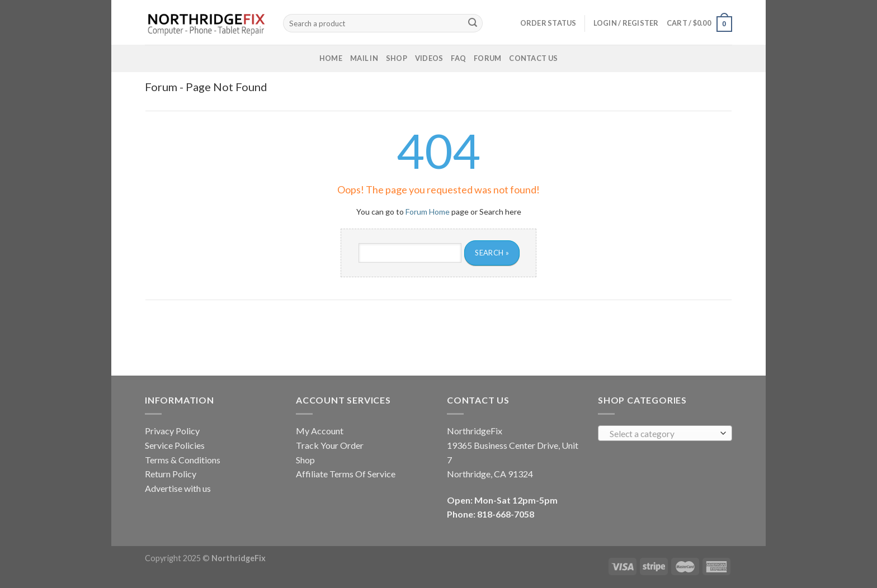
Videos (429, 58)
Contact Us (533, 58)
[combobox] (665, 433)
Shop (397, 58)
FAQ (458, 58)
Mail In (364, 58)
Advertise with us (178, 488)
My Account (320, 431)
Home (331, 58)
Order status (548, 23)
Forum (487, 58)
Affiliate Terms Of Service (346, 474)
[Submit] (473, 23)
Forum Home (428, 212)
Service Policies (175, 445)
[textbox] (663, 434)
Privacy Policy (172, 431)
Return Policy (171, 474)
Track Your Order (330, 445)
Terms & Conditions (183, 460)
